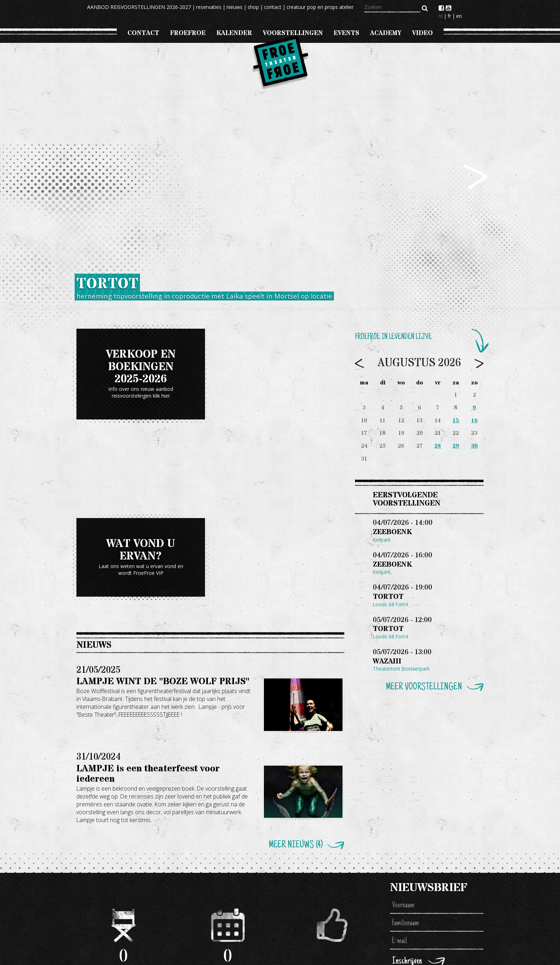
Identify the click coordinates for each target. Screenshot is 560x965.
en (459, 16)
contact (273, 7)
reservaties (209, 7)
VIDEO (422, 33)
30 (474, 446)
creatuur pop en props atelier (320, 7)
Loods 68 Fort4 (391, 606)
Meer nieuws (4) (296, 845)
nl (441, 16)
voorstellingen (293, 33)
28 (438, 446)
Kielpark (382, 540)
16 (474, 421)
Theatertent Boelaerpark (401, 671)
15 (456, 421)
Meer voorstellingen (424, 690)
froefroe (188, 33)
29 (456, 446)
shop (253, 7)
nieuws (234, 7)
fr (449, 16)
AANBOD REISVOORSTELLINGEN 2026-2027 (139, 7)
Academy (386, 33)
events (346, 33)
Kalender (234, 33)
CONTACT (143, 33)
